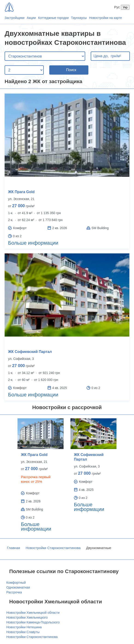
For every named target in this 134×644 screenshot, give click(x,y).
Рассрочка (14, 592)
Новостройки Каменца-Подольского (33, 622)
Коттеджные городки (53, 18)
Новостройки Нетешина (24, 627)
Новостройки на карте (106, 18)
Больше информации (33, 243)
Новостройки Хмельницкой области (33, 613)
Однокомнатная (18, 587)
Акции (31, 18)
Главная (13, 548)
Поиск (71, 70)
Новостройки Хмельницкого (27, 617)
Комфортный (16, 583)
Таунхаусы (79, 18)
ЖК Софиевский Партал (30, 352)
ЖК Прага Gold (21, 192)
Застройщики (15, 18)
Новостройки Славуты (23, 632)
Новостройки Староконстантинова (53, 548)
